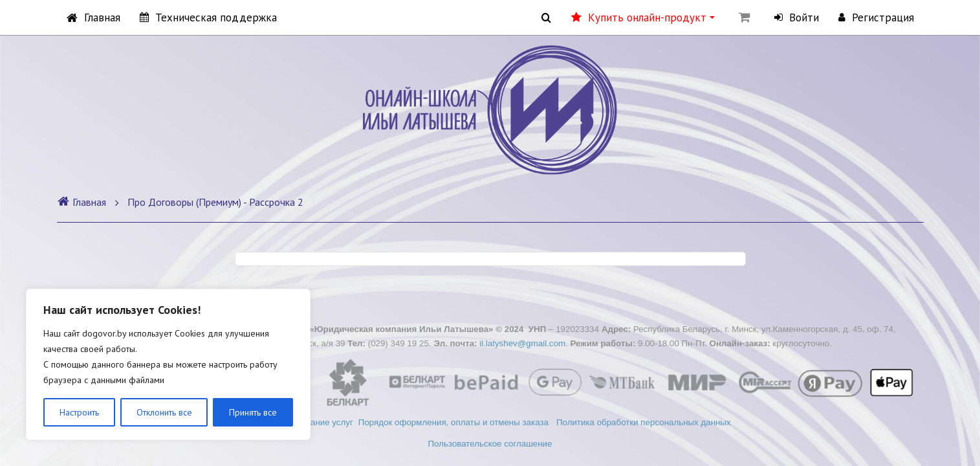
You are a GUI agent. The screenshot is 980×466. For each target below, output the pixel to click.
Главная (93, 17)
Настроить (79, 412)
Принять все (253, 412)
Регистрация (876, 17)
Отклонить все (164, 412)
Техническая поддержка (208, 17)
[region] (168, 364)
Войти (797, 17)
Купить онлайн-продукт (643, 17)
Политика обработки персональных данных (645, 422)
